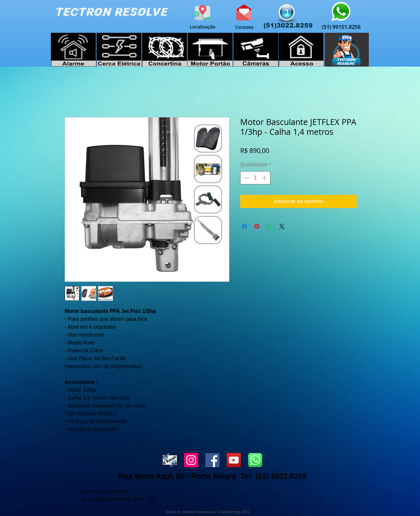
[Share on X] (282, 226)
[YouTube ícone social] (234, 460)
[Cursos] (347, 50)
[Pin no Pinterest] (257, 226)
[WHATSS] (255, 460)
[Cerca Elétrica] (119, 50)
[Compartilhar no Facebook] (244, 226)
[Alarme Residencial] (73, 50)
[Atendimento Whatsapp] (341, 12)
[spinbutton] (255, 178)
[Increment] (265, 178)
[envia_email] (170, 460)
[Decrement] (246, 178)
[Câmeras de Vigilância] (256, 50)
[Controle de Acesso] (301, 50)
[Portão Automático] (210, 50)
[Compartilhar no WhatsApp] (269, 226)
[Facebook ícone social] (212, 460)
